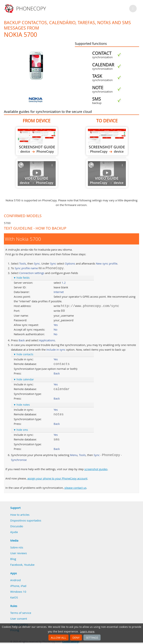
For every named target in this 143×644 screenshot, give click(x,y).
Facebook (16, 565)
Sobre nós (17, 547)
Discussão (17, 526)
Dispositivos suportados (26, 520)
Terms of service (21, 613)
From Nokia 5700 (37, 141)
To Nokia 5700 (107, 141)
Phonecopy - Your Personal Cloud (26, 9)
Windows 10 (18, 592)
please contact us (75, 488)
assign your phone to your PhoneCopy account (57, 478)
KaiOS (14, 597)
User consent (19, 619)
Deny (76, 637)
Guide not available (37, 174)
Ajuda (14, 532)
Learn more (87, 632)
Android (15, 580)
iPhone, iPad (18, 586)
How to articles (20, 515)
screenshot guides (96, 469)
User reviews (19, 553)
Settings (92, 637)
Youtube (29, 565)
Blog (13, 559)
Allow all (58, 637)
